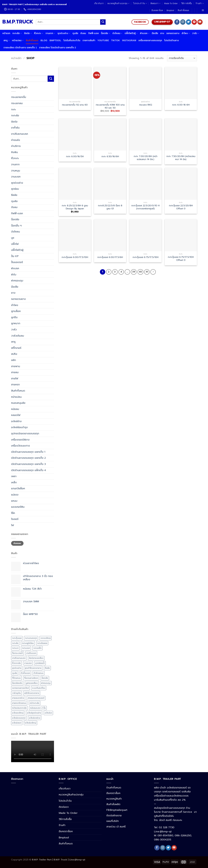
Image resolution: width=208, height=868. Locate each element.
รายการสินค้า (89, 40)
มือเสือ (155, 33)
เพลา (14, 476)
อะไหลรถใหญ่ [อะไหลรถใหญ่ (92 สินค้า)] (18, 713)
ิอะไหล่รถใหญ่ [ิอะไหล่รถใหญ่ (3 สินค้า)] (30, 723)
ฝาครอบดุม (17, 281)
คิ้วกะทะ (39, 33)
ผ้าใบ (14, 275)
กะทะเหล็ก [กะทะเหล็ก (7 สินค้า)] (37, 648)
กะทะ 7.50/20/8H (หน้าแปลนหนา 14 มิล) (181, 158)
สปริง (14, 354)
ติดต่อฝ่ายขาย (114, 816)
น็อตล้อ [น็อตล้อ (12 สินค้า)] (45, 678)
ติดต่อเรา (156, 3)
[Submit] (103, 22)
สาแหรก (15, 385)
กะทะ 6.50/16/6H (110, 156)
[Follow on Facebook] (177, 22)
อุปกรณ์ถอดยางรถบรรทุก (25, 434)
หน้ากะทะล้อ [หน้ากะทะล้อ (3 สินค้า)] (35, 703)
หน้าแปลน (18, 40)
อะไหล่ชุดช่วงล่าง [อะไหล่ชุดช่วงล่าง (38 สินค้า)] (34, 713)
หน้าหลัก (16, 58)
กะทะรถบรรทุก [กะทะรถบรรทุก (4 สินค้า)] (31, 638)
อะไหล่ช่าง (16, 421)
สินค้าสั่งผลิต (113, 804)
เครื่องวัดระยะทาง (20, 446)
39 (134, 272)
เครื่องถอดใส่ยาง (20, 440)
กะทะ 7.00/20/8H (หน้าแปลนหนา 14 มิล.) (146, 158)
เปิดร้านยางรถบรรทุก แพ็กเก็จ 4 (29, 470)
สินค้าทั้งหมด (183, 10)
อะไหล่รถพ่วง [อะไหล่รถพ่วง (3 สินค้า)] (35, 718)
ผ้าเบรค (145, 33)
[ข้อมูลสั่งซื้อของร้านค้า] (182, 58)
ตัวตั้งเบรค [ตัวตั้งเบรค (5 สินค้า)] (25, 673)
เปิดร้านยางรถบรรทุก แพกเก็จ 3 (28, 464)
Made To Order (171, 3)
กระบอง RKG (146, 105)
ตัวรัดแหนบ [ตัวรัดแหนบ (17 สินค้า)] (39, 673)
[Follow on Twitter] (189, 22)
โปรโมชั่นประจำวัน (72, 40)
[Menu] (203, 11)
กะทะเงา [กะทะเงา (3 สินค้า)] (15, 648)
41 (147, 272)
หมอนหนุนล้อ (18, 403)
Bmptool (170, 10)
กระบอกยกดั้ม (19, 97)
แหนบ (14, 501)
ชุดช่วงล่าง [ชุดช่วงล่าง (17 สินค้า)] (17, 668)
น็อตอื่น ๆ (16, 226)
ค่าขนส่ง (16, 140)
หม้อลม (15, 409)
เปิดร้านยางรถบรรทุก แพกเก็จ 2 (28, 458)
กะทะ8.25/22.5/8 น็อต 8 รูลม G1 (110, 207)
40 (140, 272)
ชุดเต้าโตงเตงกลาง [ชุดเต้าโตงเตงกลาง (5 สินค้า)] (33, 668)
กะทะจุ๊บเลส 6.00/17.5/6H (110, 257)
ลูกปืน (14, 317)
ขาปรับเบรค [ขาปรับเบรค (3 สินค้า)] (31, 653)
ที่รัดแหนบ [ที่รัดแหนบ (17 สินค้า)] (16, 678)
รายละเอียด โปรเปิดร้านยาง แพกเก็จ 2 (57, 48)
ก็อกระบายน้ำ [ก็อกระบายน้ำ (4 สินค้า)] (18, 653)
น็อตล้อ (106, 33)
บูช (13, 238)
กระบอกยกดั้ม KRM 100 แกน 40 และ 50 (110, 106)
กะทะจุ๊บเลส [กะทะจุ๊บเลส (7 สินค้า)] (17, 638)
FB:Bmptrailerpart (117, 810)
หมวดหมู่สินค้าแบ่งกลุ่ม (118, 3)
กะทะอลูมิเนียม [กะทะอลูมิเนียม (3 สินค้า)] (28, 643)
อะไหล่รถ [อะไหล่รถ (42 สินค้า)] (48, 713)
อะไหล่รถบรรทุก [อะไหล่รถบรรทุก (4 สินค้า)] (19, 718)
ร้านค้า (200, 3)
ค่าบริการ (16, 146)
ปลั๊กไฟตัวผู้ (131, 33)
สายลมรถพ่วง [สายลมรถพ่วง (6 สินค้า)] (18, 698)
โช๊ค (13, 513)
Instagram (129, 40)
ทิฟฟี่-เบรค (94, 33)
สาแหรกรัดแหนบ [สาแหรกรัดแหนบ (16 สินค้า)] (19, 703)
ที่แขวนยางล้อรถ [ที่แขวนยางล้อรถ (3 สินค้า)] (31, 678)
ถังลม (83, 33)
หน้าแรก (6, 33)
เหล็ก (14, 482)
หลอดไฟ (16, 415)
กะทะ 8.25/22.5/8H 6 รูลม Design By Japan (75, 207)
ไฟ (12, 525)
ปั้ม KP (15, 256)
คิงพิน (14, 152)
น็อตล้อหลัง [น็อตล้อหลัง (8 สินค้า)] (17, 683)
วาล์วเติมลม (18, 336)
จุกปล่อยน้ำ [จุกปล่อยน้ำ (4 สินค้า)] (40, 663)
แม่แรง (15, 495)
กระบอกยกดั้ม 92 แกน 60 (75, 105)
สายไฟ (15, 379)
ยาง (162, 33)
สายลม (15, 372)
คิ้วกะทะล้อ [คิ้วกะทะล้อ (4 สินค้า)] (16, 663)
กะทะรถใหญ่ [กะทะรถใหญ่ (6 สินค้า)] (46, 638)
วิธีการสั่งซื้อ (187, 3)
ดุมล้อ (75, 33)
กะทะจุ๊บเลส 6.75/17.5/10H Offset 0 (181, 259)
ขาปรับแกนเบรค (20, 134)
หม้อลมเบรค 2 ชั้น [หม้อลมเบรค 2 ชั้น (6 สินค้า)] (38, 708)
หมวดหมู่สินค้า (114, 799)
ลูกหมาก (16, 323)
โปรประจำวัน (140, 3)
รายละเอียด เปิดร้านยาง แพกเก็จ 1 (20, 48)
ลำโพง (186, 33)
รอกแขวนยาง (173, 33)
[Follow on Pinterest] (194, 22)
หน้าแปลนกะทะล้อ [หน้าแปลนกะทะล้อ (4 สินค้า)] (19, 708)
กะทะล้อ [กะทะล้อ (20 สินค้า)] (15, 643)
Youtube (103, 40)
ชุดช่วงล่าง (64, 33)
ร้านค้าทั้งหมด (114, 788)
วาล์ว (196, 33)
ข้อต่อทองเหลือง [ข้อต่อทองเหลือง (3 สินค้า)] (36, 658)
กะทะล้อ (17, 33)
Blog (44, 40)
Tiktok (116, 40)
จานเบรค (16, 177)
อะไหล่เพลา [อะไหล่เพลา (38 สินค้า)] (17, 723)
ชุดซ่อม (15, 189)
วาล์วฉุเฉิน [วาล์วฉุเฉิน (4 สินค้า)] (16, 693)
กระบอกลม (17, 103)
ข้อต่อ (28, 33)
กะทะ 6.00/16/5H (75, 156)
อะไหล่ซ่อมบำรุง (19, 427)
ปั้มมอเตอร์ (17, 262)
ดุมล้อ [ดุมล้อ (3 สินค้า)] (15, 673)
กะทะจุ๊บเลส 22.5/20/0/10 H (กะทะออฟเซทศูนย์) (145, 207)
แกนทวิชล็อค (18, 489)
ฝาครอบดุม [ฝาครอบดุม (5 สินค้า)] (46, 683)
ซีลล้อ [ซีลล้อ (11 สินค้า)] (47, 668)
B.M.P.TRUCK (17, 22)
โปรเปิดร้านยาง (171, 40)
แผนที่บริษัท (113, 821)
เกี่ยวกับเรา (99, 3)
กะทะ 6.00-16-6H (181, 105)
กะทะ (13, 109)
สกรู (7, 40)
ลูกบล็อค (16, 311)
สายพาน (16, 366)
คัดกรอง (17, 543)
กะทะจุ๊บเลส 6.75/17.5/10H (146, 257)
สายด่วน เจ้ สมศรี (116, 827)
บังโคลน (117, 33)
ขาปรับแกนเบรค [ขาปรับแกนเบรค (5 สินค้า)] (19, 658)
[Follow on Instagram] (183, 22)
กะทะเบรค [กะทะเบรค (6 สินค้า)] (26, 648)
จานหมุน (16, 171)
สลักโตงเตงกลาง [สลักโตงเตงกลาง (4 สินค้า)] (32, 693)
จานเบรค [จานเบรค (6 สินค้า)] (28, 663)
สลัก (13, 360)
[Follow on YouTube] (200, 22)
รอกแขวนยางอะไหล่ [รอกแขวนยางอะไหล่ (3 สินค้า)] (20, 688)
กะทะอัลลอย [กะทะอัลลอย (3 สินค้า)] (42, 643)
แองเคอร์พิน (18, 507)
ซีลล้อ (14, 195)
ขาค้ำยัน (15, 128)
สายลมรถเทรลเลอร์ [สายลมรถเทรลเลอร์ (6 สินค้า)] (36, 698)
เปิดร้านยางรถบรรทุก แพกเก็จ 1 (28, 452)
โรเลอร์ (15, 519)
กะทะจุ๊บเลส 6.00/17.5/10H (75, 257)
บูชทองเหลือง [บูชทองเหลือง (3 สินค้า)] (32, 683)
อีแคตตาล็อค (157, 10)
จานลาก (50, 33)
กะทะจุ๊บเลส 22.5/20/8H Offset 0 (181, 207)
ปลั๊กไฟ (15, 244)
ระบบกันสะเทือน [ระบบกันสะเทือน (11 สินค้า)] (39, 688)
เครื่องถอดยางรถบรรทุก (150, 40)
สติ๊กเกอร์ (16, 348)
